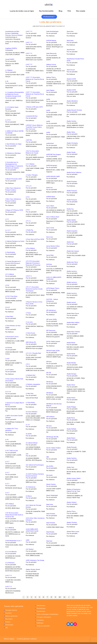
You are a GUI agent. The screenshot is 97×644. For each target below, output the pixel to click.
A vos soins (29, 322)
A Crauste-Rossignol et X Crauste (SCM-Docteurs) (13, 262)
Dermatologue (41, 605)
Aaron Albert (50, 206)
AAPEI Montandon (52, 166)
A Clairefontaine (10, 252)
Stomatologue (41, 611)
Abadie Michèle (71, 363)
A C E (7, 219)
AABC (28, 540)
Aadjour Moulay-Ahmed (33, 569)
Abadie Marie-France (73, 313)
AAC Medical (30, 549)
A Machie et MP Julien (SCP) (34, 107)
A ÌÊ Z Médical (10, 504)
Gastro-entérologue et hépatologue (47, 614)
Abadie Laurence (72, 271)
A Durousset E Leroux (12, 337)
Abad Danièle (50, 532)
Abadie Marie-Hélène (73, 323)
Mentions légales (9, 639)
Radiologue (40, 623)
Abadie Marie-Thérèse (73, 332)
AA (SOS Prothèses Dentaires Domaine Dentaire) (35, 475)
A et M (7, 359)
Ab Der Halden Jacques (53, 341)
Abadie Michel (71, 343)
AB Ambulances (51, 310)
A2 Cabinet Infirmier (32, 443)
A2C (27, 454)
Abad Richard (71, 50)
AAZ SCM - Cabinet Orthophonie (52, 300)
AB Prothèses (50, 417)
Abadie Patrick (71, 398)
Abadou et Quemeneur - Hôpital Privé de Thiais (74, 490)
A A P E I (8, 120)
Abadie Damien (71, 161)
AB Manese (50, 382)
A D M (7, 285)
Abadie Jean (70, 242)
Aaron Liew (50, 237)
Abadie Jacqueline (72, 231)
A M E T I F (9, 575)
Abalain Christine (72, 522)
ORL (7, 628)
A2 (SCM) (29, 434)
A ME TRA (29, 140)
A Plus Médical (30, 248)
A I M (7, 439)
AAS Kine (49, 264)
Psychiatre (8, 613)
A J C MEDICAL (10, 528)
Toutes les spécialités (43, 626)
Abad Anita (50, 504)
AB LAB (49, 373)
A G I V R (8, 392)
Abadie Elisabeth (72, 182)
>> (73, 597)
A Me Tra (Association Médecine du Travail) (32, 152)
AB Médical (50, 393)
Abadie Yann (70, 467)
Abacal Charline (51, 484)
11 (64, 597)
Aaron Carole (50, 228)
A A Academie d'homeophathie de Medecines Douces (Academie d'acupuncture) (15, 94)
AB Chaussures (51, 330)
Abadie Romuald (72, 447)
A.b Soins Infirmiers (32, 412)
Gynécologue (9, 625)
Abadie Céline (71, 132)
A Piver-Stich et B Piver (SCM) (35, 239)
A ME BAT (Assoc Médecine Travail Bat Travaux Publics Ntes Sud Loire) (34, 127)
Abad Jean (49, 541)
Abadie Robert (71, 438)
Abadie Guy (70, 209)
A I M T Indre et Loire (12, 451)
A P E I (28, 197)
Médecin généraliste (11, 616)
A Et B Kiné (9, 348)
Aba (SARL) (50, 466)
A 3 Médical (9, 70)
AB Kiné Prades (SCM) (53, 351)
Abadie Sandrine (72, 458)
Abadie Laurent (71, 302)
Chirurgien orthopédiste (44, 617)
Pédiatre (8, 622)
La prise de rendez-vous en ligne (22, 11)
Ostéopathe (40, 620)
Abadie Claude (71, 152)
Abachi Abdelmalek (52, 495)
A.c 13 (28, 425)
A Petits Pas (29, 230)
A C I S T (8, 230)
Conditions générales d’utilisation (27, 639)
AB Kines (49, 362)
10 (60, 597)
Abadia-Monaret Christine (74, 110)
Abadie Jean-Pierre (72, 262)
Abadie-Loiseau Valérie (74, 478)
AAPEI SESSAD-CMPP (53, 177)
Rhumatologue (41, 608)
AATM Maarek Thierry (53, 288)
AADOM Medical (51, 41)
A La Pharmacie (10, 563)
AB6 (48, 457)
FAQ (69, 11)
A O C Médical (30, 164)
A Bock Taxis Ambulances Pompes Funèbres (13, 189)
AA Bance (29, 496)
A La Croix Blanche (11, 552)
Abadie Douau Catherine (74, 172)
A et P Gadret (9, 370)
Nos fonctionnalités (46, 11)
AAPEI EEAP (50, 143)
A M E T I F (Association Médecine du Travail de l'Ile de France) (35, 79)
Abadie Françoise (72, 191)
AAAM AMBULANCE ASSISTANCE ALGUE (32, 530)
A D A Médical (10, 274)
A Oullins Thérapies (32, 175)
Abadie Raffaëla (71, 429)
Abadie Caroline (71, 121)
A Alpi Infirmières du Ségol (13, 144)
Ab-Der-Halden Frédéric (53, 448)
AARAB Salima (51, 197)
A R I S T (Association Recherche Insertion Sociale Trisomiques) (34, 289)
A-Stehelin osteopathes (33, 384)
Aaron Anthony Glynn (53, 217)
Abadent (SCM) (71, 79)
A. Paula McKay (30, 403)
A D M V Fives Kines (11, 296)
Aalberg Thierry (51, 77)
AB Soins (49, 426)
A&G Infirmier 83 (31, 342)
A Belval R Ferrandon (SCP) (14, 179)
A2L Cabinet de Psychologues (35, 465)
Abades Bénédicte (72, 101)
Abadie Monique (72, 374)
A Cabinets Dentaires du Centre (15, 241)
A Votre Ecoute (30, 333)
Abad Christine (51, 514)
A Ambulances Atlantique (13, 153)
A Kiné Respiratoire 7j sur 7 (13, 541)
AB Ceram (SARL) (51, 319)
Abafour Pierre (71, 511)
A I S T (7, 462)
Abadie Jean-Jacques (73, 251)
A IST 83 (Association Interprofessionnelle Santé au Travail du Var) (14, 515)
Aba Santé (49, 475)
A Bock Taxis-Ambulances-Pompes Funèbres (13, 200)
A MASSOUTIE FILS (32, 116)
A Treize (28, 313)
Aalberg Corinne (51, 64)
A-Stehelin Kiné (31, 375)
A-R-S (28, 364)
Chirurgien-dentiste (11, 610)
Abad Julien (70, 31)
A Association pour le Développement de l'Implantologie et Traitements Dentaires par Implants (14, 165)
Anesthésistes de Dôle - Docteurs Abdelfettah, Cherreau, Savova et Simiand (14, 33)
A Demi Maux (9, 316)
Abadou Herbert (72, 502)
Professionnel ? (49, 17)
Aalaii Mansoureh (51, 53)
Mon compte (81, 11)
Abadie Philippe (71, 407)
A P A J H (29, 186)
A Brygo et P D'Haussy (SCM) (14, 210)
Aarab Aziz (49, 188)
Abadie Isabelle (71, 220)
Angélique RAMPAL (11, 48)
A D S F (8, 307)
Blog (60, 11)
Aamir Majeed (50, 90)
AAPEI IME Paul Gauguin (54, 154)
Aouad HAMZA (10, 59)
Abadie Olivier (71, 385)
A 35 (7, 81)
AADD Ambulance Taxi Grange (35, 560)
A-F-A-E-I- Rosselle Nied (33, 353)
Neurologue (9, 619)
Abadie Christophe (72, 143)
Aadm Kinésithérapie (52, 31)
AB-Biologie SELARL (52, 437)
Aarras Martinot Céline (53, 246)
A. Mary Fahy (30, 393)
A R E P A (29, 276)
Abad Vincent (71, 70)
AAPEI (48, 99)
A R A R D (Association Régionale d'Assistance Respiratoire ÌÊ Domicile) (33, 263)
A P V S (28, 221)
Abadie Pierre (71, 418)
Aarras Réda (50, 255)
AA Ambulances (31, 487)
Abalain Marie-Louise (73, 531)
